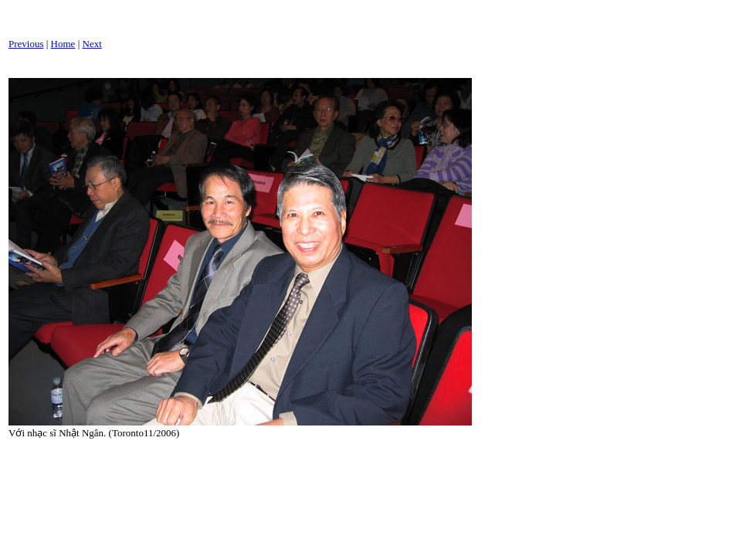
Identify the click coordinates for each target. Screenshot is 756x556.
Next (92, 44)
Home (63, 44)
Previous (26, 44)
